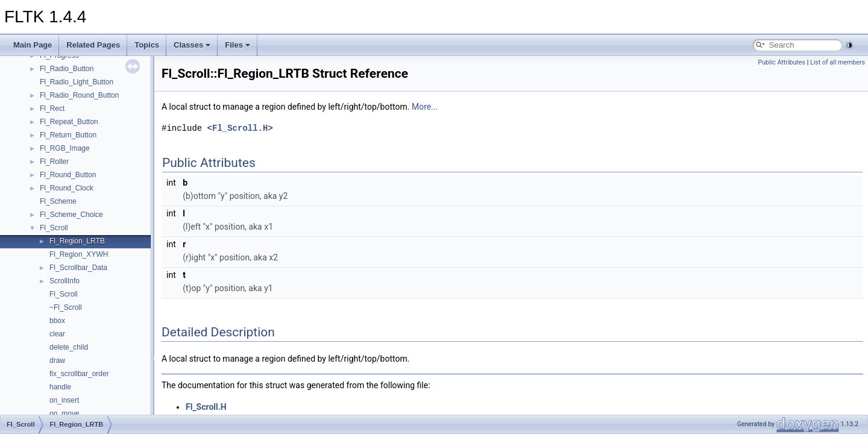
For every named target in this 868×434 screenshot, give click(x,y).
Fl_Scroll (54, 228)
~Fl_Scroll (66, 307)
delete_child (69, 347)
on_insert (64, 400)
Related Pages (93, 45)
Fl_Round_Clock (67, 188)
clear (57, 334)
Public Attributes (782, 62)
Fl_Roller (54, 162)
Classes (192, 45)
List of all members (838, 62)
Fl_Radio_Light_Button (77, 82)
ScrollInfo (64, 281)
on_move (64, 414)
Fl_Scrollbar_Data (78, 268)
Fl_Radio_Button (67, 69)
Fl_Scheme (58, 201)
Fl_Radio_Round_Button (79, 95)
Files (237, 45)
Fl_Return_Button (68, 135)
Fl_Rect (52, 108)
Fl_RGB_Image (65, 148)
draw (57, 360)
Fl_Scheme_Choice (71, 215)
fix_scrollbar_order (79, 374)
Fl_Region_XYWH (79, 254)
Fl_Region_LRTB (77, 241)
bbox (57, 321)
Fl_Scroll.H (240, 128)
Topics (147, 45)
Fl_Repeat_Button (69, 122)
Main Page (33, 45)
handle (60, 387)
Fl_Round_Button (68, 175)
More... (425, 107)
